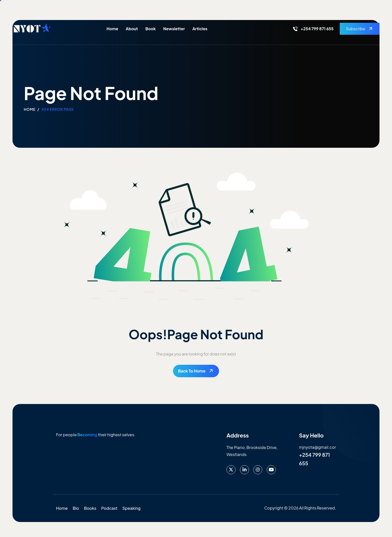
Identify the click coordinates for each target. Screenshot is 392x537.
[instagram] (258, 470)
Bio (76, 508)
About (132, 29)
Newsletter (174, 29)
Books (90, 508)
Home (112, 29)
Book (150, 29)
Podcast (109, 508)
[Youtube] (271, 470)
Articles (200, 29)
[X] (231, 470)
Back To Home (192, 371)
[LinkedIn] (244, 470)
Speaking (132, 508)
